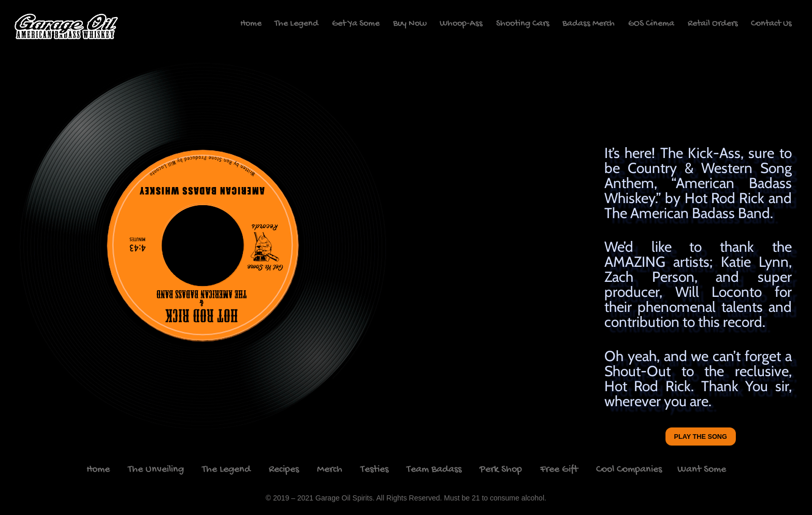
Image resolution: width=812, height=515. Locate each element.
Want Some (702, 470)
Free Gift (559, 470)
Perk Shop (501, 470)
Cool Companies (630, 470)
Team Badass (434, 470)
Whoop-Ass (461, 24)
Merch (330, 470)
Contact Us (771, 24)
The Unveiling (156, 470)
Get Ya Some (356, 24)
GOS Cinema (651, 24)
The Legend (296, 24)
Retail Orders (713, 24)
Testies (374, 470)
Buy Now (410, 24)
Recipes (284, 470)
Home (251, 24)
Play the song (701, 437)
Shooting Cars (523, 24)
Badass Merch (589, 24)
